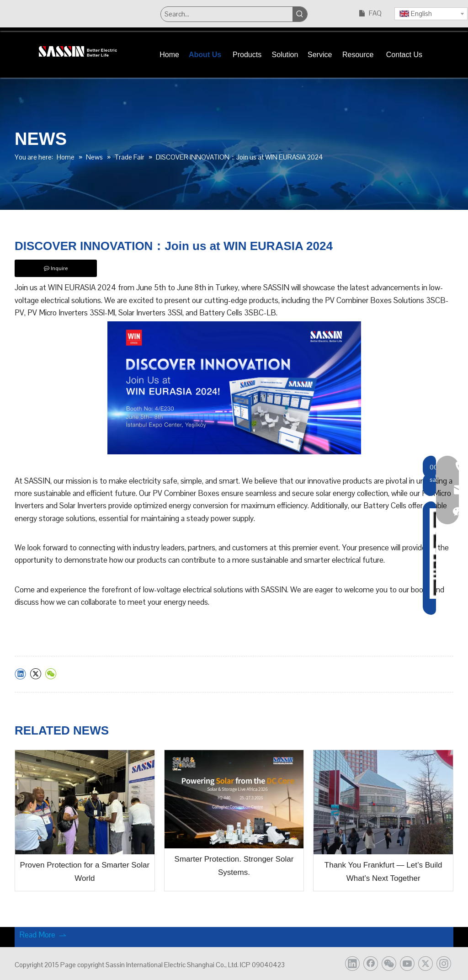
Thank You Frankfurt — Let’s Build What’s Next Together (383, 872)
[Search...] (226, 14)
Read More (43, 935)
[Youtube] (407, 964)
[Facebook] (371, 964)
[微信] (389, 964)
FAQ (375, 13)
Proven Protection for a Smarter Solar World (85, 872)
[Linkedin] (352, 964)
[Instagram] (444, 964)
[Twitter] (425, 964)
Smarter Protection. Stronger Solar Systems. (234, 866)
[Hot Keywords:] (300, 14)
